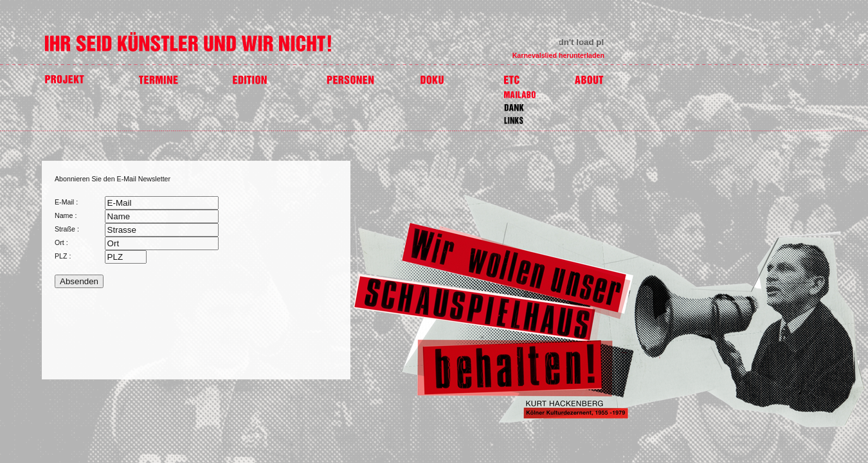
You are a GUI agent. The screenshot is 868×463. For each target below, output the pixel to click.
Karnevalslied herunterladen (558, 55)
